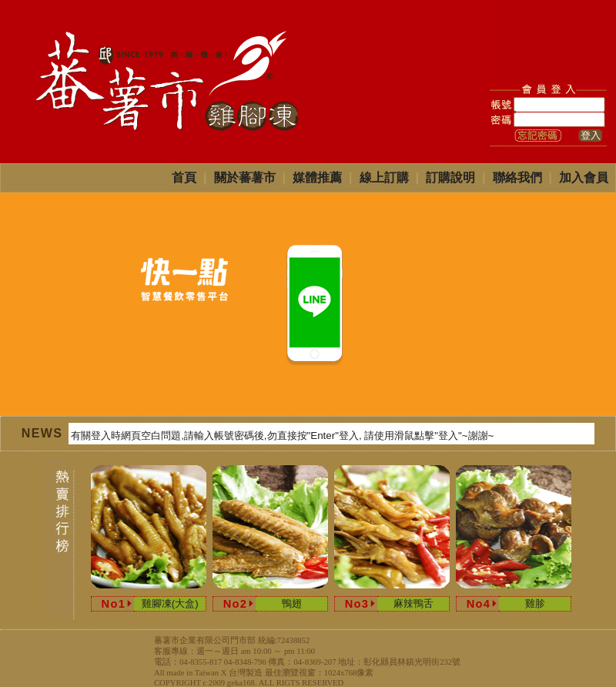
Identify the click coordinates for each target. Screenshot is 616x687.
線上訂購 (384, 178)
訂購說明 (450, 178)
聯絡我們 (517, 178)
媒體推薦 (317, 178)
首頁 (184, 178)
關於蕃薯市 (245, 178)
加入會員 (584, 178)
